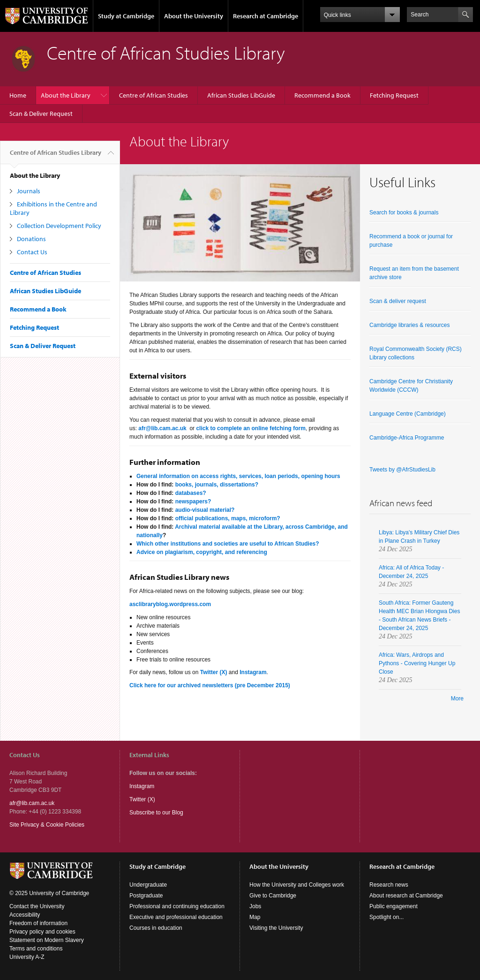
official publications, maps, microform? (228, 518)
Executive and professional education (176, 917)
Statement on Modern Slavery (47, 940)
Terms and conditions (36, 949)
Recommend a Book (322, 95)
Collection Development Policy (59, 226)
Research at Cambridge (266, 16)
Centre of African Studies (154, 95)
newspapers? (193, 501)
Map (255, 917)
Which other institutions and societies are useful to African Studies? (228, 544)
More (457, 699)
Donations (31, 239)
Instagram (142, 786)
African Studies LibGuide (241, 95)
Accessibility (25, 915)
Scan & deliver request (398, 301)
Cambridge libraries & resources (409, 325)
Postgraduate (146, 896)
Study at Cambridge (126, 16)
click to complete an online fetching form (251, 428)
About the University (194, 16)
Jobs (255, 906)
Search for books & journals (404, 213)
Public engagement (394, 906)
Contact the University (37, 906)
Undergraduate (148, 885)
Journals (29, 191)
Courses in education (156, 928)
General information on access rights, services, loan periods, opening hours (238, 476)
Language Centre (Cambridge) (408, 414)
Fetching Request (394, 95)
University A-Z (27, 957)
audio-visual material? (205, 510)
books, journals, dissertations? (217, 485)
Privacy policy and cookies (42, 932)
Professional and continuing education (177, 906)
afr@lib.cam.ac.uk (163, 428)
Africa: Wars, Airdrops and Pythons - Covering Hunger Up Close (417, 663)
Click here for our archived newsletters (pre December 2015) (210, 685)
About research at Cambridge (406, 896)
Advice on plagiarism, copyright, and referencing (202, 552)
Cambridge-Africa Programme (407, 438)
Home (18, 95)
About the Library (66, 95)
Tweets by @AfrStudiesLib (402, 470)
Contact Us (32, 252)
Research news (389, 885)
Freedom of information (38, 923)
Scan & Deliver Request (41, 114)
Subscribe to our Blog (156, 813)
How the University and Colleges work (297, 885)
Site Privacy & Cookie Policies (47, 825)
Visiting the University (276, 928)
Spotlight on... (386, 917)
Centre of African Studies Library (56, 156)
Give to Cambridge (273, 896)
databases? (191, 493)
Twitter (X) (214, 672)
